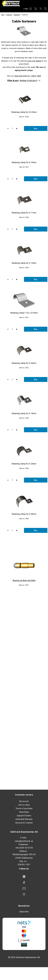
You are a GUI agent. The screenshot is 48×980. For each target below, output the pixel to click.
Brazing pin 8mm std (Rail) (24, 580)
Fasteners (17, 15)
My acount (24, 801)
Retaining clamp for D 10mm (24, 162)
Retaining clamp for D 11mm (24, 213)
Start (3, 15)
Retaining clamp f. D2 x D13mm (24, 313)
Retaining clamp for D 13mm (24, 263)
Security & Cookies (24, 823)
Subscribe (24, 912)
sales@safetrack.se (24, 841)
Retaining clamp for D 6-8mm (24, 112)
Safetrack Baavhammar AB (24, 832)
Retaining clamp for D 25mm (24, 464)
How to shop (24, 805)
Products (9, 15)
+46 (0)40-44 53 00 (24, 848)
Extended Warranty (24, 819)
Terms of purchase (24, 808)
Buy (36, 129)
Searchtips (24, 812)
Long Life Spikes (34, 61)
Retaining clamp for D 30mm (24, 514)
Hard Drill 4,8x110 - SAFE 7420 (28, 76)
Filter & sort (24, 81)
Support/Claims (24, 816)
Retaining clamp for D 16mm (24, 413)
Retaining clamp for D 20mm (24, 363)
